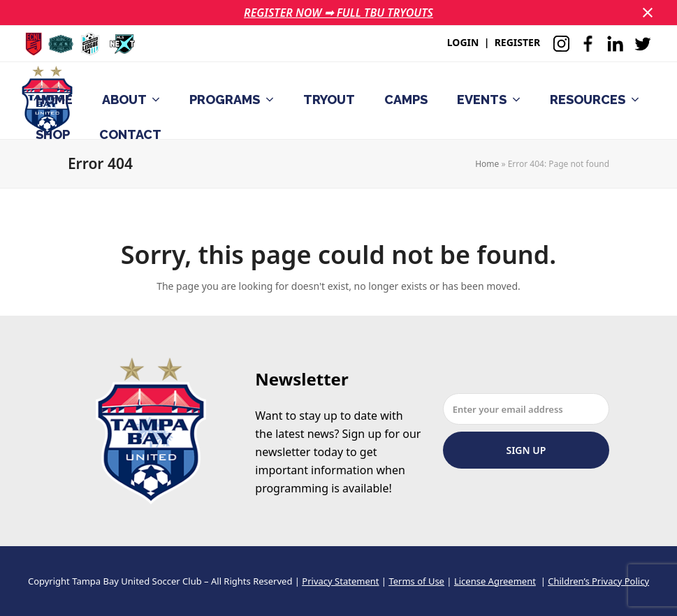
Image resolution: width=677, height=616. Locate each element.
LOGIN (463, 42)
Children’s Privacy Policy (598, 581)
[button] (648, 13)
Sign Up (526, 450)
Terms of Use (416, 581)
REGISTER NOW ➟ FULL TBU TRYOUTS (338, 13)
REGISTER (517, 42)
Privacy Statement (340, 581)
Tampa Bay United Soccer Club (137, 581)
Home (487, 164)
